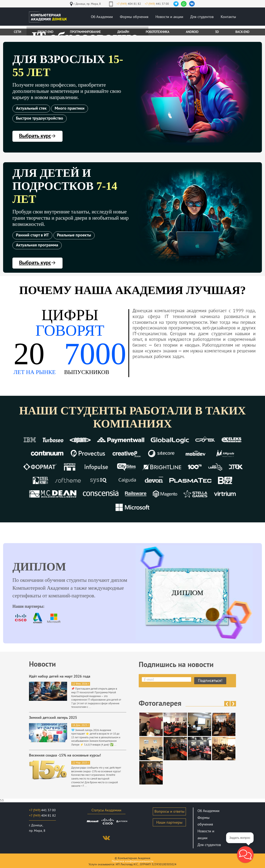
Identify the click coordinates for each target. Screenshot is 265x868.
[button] (245, 855)
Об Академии (102, 17)
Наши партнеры (169, 822)
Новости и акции (169, 17)
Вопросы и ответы (169, 811)
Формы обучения (134, 17)
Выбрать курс (37, 136)
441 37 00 (157, 4)
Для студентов (202, 17)
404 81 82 (129, 4)
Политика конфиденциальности (133, 861)
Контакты (228, 17)
